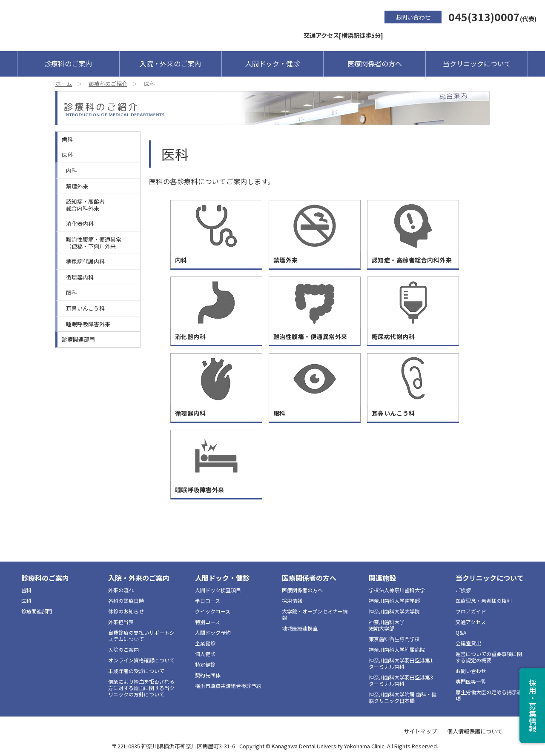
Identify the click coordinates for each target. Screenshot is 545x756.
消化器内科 (80, 224)
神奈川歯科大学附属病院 (397, 649)
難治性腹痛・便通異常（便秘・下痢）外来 (94, 243)
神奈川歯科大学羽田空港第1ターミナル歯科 (401, 663)
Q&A (461, 632)
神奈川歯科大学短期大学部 (387, 625)
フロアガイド (471, 611)
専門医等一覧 (471, 681)
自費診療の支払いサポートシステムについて (141, 636)
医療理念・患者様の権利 (484, 601)
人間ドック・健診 (272, 63)
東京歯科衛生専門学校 (394, 639)
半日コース (208, 601)
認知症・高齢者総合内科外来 (85, 205)
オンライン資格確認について (141, 660)
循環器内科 (80, 277)
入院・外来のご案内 (170, 63)
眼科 (72, 292)
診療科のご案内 (68, 63)
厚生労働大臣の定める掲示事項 (489, 695)
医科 (67, 155)
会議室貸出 (468, 643)
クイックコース (213, 611)
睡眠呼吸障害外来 (88, 324)
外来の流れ (121, 590)
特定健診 (205, 664)
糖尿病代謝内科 (85, 261)
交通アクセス (471, 622)
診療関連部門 (78, 339)
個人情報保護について (475, 731)
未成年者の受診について (136, 671)
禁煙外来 (77, 186)
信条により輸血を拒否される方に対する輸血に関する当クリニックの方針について (141, 688)
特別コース (208, 622)
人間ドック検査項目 (218, 590)
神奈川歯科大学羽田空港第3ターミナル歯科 (401, 680)
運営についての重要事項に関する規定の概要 (489, 657)
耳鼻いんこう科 (85, 308)
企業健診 (205, 643)
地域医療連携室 (300, 628)
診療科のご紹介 (108, 84)
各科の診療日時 (126, 601)
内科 (72, 170)
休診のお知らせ (126, 611)
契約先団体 (208, 675)
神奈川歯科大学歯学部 (394, 601)
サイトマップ (420, 731)
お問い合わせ (413, 17)
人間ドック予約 (213, 632)
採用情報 (292, 601)
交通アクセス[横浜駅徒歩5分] (343, 35)
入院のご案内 (123, 649)
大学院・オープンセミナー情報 (315, 614)
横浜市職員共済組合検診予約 (228, 686)
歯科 (67, 139)
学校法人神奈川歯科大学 (397, 590)
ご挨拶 (463, 590)
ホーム (64, 84)
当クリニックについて (477, 63)
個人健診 (205, 654)
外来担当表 (121, 622)
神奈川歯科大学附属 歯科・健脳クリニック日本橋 (403, 697)
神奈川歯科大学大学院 (394, 611)
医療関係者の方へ (375, 63)
